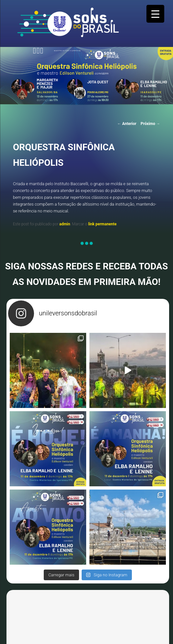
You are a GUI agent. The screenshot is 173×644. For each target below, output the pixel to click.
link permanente (102, 224)
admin (65, 224)
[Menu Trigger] (155, 14)
